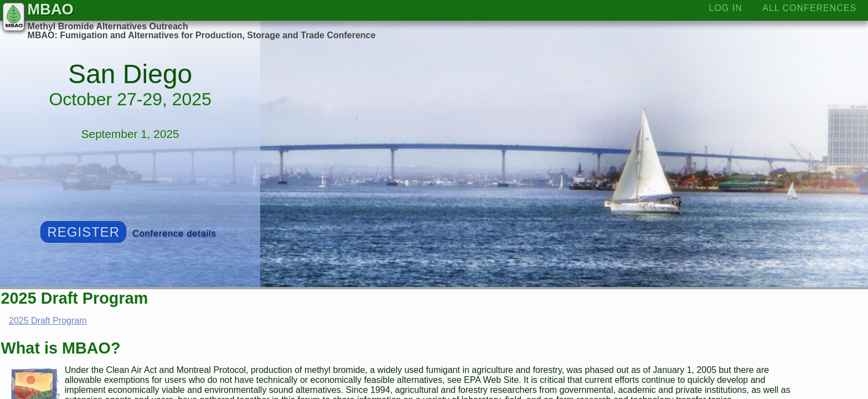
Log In (726, 8)
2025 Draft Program (48, 321)
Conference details (174, 234)
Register (84, 232)
